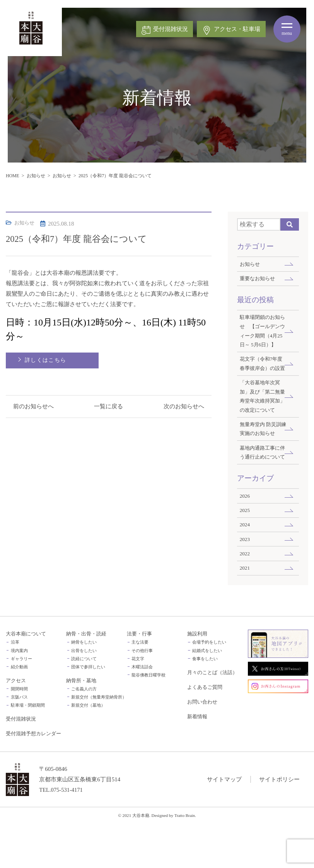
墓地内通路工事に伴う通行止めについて (261, 490)
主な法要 (140, 686)
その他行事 (142, 695)
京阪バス (19, 741)
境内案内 (19, 695)
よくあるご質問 (205, 731)
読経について (84, 703)
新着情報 (197, 761)
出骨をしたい (84, 695)
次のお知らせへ (183, 407)
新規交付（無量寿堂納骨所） (99, 741)
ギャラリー (21, 703)
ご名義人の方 (84, 733)
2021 (245, 612)
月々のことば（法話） (212, 717)
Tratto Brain (185, 859)
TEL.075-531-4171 (61, 834)
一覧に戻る (108, 407)
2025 (245, 553)
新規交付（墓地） (88, 749)
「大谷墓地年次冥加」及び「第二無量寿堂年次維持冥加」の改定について (261, 423)
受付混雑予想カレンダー (33, 778)
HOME (13, 176)
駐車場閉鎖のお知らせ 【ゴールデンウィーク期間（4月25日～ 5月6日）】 (263, 337)
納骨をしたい (84, 686)
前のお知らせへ (34, 407)
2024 (245, 568)
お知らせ (36, 176)
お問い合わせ (202, 746)
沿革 (15, 686)
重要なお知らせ (259, 279)
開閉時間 (19, 733)
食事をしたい (205, 703)
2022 (245, 597)
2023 (245, 582)
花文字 (138, 703)
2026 (245, 538)
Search (290, 224)
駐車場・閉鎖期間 (28, 749)
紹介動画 (19, 711)
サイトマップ (224, 823)
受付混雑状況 (21, 763)
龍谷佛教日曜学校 (148, 719)
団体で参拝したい (88, 711)
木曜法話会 (142, 711)
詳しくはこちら (46, 360)
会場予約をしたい (209, 686)
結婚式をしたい (207, 695)
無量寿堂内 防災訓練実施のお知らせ (262, 461)
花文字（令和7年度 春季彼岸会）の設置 (263, 380)
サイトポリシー (279, 823)
